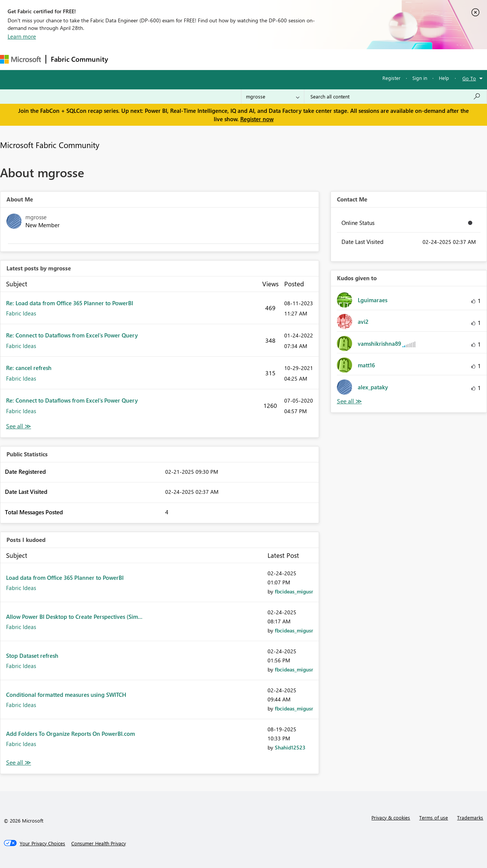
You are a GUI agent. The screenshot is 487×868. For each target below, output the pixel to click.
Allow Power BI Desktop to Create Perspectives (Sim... (74, 617)
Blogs (257, 59)
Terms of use (434, 817)
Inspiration (159, 59)
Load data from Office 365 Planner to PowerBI (65, 578)
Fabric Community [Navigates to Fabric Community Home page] (79, 59)
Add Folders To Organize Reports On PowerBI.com (70, 734)
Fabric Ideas (21, 313)
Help (444, 78)
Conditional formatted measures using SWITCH (66, 695)
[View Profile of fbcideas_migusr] (294, 591)
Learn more (22, 36)
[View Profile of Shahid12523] (290, 747)
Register (391, 78)
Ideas (190, 59)
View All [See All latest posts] (19, 426)
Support (319, 59)
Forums (125, 59)
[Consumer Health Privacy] (99, 843)
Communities (223, 59)
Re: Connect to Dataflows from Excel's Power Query (72, 335)
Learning (287, 59)
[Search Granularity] (273, 97)
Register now (257, 119)
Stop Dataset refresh (32, 656)
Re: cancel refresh (29, 368)
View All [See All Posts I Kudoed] (19, 763)
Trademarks (470, 817)
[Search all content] (395, 97)
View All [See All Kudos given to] (349, 401)
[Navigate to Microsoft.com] (20, 59)
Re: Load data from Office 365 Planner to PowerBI (70, 303)
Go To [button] (469, 78)
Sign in (420, 78)
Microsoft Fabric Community (50, 145)
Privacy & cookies (391, 817)
